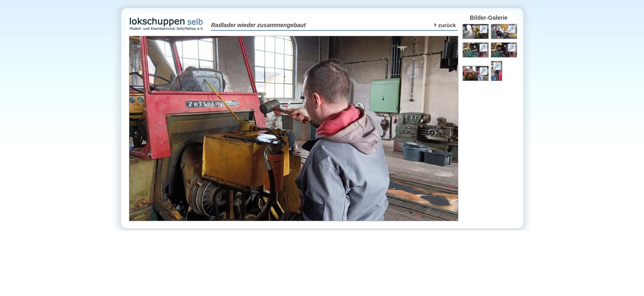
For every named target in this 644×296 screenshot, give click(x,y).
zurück (445, 25)
